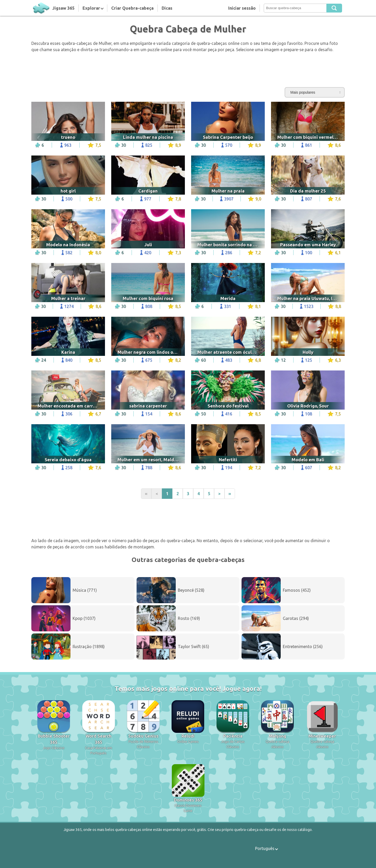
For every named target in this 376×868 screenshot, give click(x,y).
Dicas (167, 8)
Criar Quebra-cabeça (132, 8)
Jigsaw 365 (63, 8)
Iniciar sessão (242, 8)
